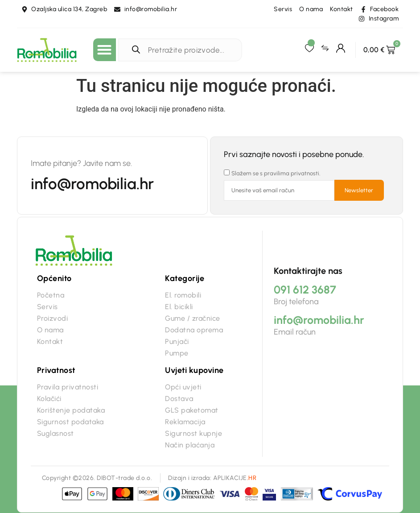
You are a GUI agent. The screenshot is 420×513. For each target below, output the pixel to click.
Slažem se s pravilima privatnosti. (276, 173)
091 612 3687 (305, 290)
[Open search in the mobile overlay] (182, 50)
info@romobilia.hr (92, 184)
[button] (105, 50)
